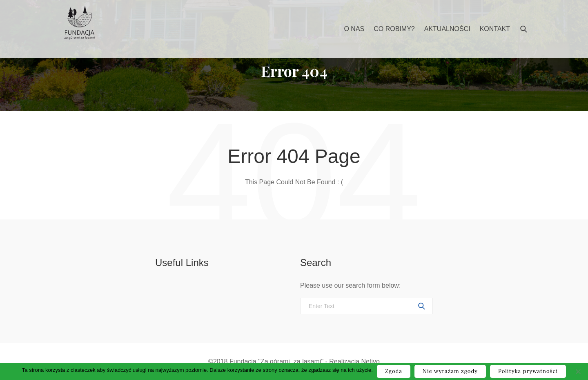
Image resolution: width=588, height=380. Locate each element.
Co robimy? (394, 29)
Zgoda (394, 371)
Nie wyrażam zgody (450, 371)
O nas (354, 29)
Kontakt (495, 29)
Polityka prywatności (528, 371)
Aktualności (447, 29)
